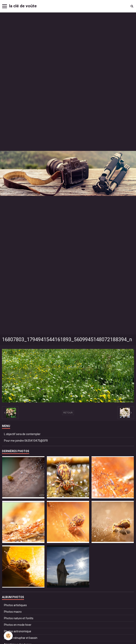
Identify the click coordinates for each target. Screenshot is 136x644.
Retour (68, 413)
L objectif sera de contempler (22, 434)
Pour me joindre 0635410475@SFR (26, 441)
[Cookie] (8, 636)
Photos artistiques (15, 605)
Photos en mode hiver (18, 625)
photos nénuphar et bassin (21, 638)
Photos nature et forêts (19, 618)
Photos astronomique (18, 631)
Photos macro (13, 612)
